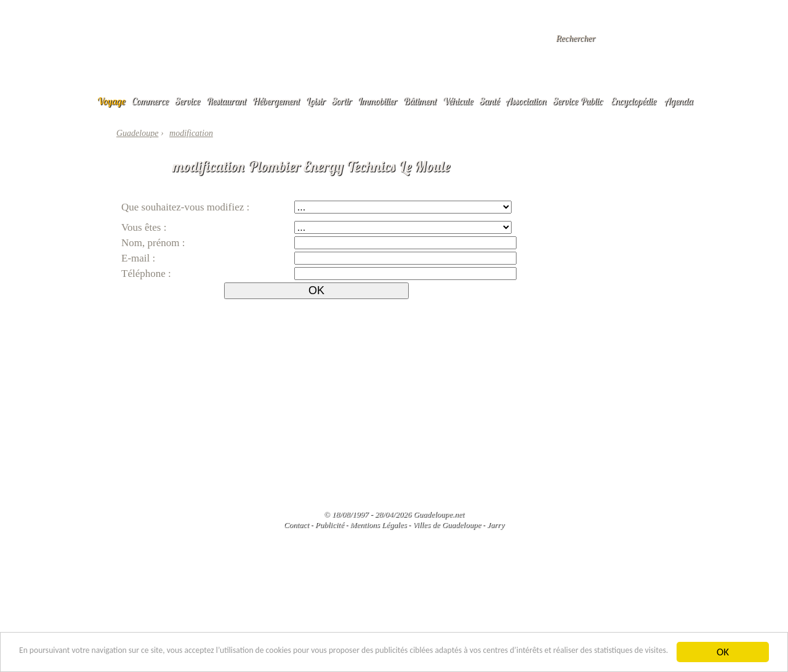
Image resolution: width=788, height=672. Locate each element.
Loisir (316, 101)
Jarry (496, 525)
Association (526, 101)
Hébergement (276, 101)
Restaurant (226, 101)
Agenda (679, 101)
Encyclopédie (633, 101)
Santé (490, 101)
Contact (296, 525)
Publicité (330, 525)
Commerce (150, 101)
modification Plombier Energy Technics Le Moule (312, 166)
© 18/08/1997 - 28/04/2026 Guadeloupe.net (394, 514)
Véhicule (458, 101)
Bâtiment (420, 101)
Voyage (111, 101)
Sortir (342, 101)
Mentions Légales (378, 525)
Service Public (578, 101)
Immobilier (377, 101)
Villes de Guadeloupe (447, 525)
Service (187, 101)
